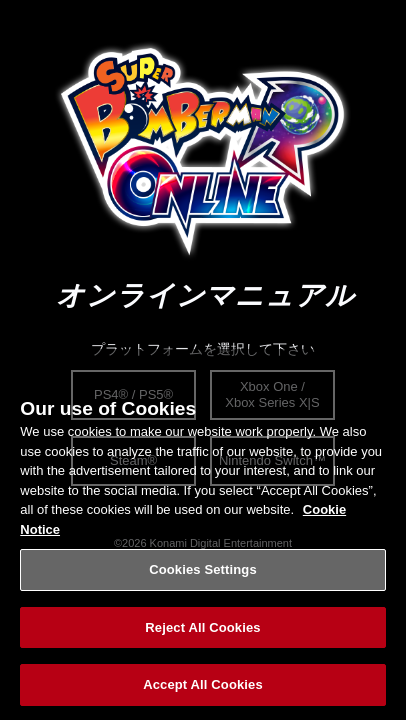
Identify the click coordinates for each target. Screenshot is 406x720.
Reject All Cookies (202, 630)
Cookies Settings (203, 572)
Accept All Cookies (203, 688)
